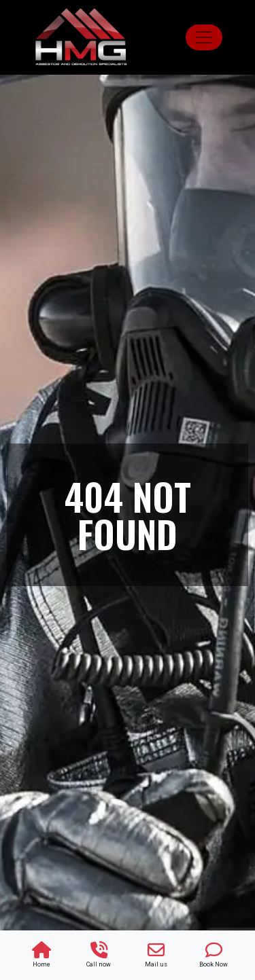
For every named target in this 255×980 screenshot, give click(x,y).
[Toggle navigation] (204, 37)
